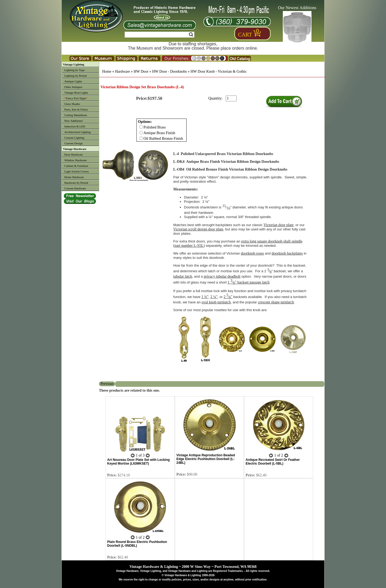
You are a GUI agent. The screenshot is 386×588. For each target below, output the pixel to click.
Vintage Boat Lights (76, 93)
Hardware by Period (76, 183)
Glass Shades (72, 104)
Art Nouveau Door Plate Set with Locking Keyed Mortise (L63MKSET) (138, 462)
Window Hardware (76, 160)
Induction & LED (75, 126)
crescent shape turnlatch (276, 302)
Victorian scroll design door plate (198, 229)
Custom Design (73, 143)
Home (107, 71)
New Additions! (74, 121)
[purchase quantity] (231, 98)
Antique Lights (73, 81)
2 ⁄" (228, 297)
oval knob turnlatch (216, 302)
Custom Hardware (75, 188)
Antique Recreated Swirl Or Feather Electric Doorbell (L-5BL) (273, 462)
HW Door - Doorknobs (170, 71)
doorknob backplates (287, 253)
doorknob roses (253, 253)
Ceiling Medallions (76, 115)
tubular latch (183, 276)
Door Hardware (74, 155)
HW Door (141, 71)
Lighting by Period (75, 76)
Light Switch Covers (77, 171)
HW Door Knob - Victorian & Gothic (219, 71)
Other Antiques (73, 87)
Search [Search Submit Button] (191, 35)
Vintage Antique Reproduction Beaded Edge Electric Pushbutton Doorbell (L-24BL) (206, 459)
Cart (245, 35)
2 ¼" (214, 297)
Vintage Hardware (75, 149)
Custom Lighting (74, 138)
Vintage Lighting (74, 64)
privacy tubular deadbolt (222, 276)
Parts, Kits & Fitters (76, 109)
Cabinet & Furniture (76, 166)
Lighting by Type (75, 70)
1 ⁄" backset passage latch (248, 282)
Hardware (122, 71)
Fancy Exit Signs (76, 98)
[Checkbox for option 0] (141, 127)
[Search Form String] (159, 35)
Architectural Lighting (78, 132)
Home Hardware (74, 177)
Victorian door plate (279, 225)
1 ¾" (205, 297)
